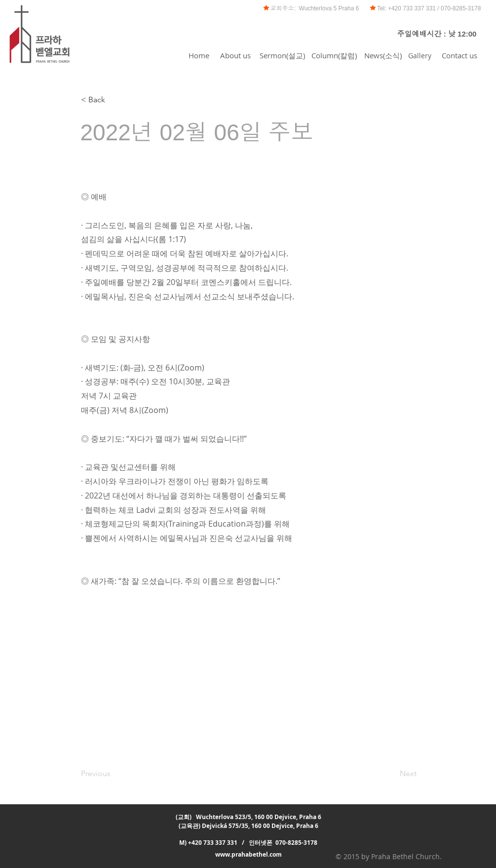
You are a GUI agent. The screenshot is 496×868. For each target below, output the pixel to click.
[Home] (199, 55)
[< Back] (114, 100)
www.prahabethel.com (248, 854)
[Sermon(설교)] (283, 55)
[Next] (392, 774)
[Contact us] (459, 55)
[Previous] (114, 774)
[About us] (236, 55)
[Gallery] (420, 55)
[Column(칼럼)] (334, 55)
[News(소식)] (383, 55)
